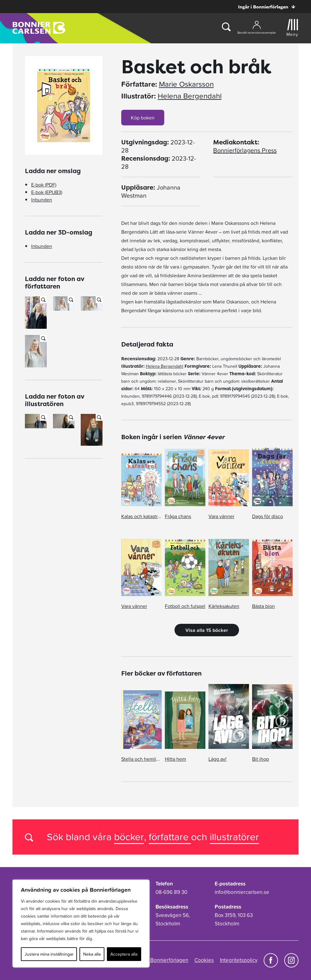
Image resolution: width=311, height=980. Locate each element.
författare (170, 837)
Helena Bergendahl (190, 96)
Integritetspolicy (239, 960)
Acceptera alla (124, 954)
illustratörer (234, 837)
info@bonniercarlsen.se (242, 892)
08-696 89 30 (171, 892)
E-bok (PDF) (44, 185)
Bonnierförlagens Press (245, 150)
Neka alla (92, 954)
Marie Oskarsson (186, 84)
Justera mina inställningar (49, 954)
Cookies (204, 960)
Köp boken (143, 118)
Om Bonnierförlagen (164, 960)
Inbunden (42, 200)
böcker (129, 837)
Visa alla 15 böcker (207, 630)
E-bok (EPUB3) (47, 192)
